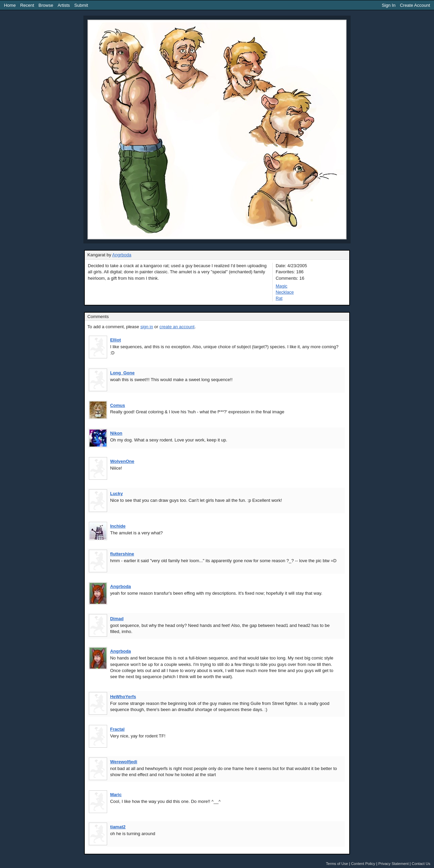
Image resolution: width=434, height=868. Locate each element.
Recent (27, 5)
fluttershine (122, 554)
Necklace (285, 292)
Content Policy (363, 864)
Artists (64, 5)
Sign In (389, 5)
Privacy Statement (394, 864)
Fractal (117, 729)
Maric (116, 795)
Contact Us (421, 864)
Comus (118, 405)
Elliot (116, 340)
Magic (282, 286)
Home (10, 5)
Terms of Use (337, 864)
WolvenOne (122, 461)
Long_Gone (122, 373)
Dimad (117, 619)
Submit (81, 5)
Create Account (415, 5)
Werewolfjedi (124, 762)
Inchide (118, 526)
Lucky (117, 494)
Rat (279, 298)
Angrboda (122, 255)
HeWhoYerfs (123, 697)
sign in (147, 327)
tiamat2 (118, 827)
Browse (46, 5)
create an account (177, 327)
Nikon (116, 433)
